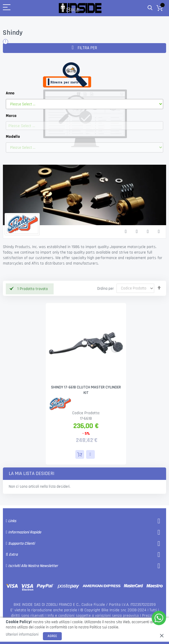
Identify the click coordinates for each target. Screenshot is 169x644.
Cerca (150, 8)
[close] (162, 636)
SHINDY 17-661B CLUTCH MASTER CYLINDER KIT (86, 390)
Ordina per (105, 288)
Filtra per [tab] (87, 48)
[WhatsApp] (159, 618)
